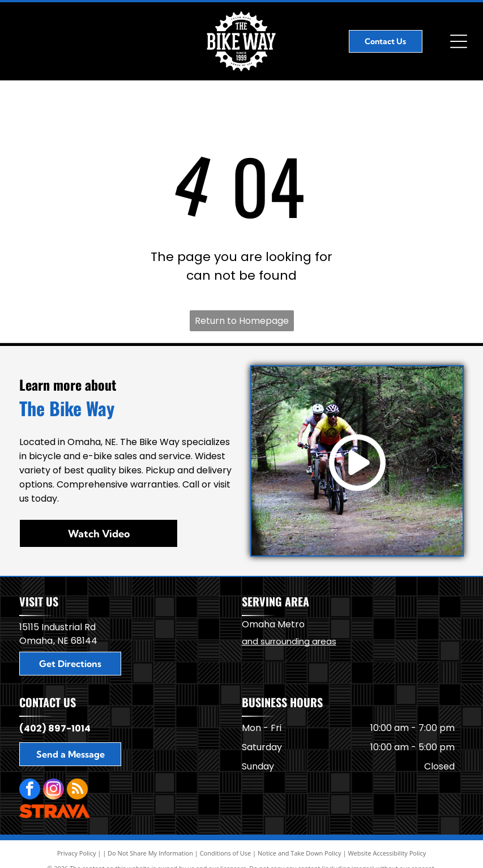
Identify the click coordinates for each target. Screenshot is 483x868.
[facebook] (30, 790)
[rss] (77, 790)
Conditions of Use (226, 853)
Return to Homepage (242, 321)
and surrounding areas (289, 641)
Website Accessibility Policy (387, 853)
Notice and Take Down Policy (300, 853)
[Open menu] (459, 41)
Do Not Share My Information (150, 853)
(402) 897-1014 (55, 728)
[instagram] (54, 790)
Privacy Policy (77, 853)
